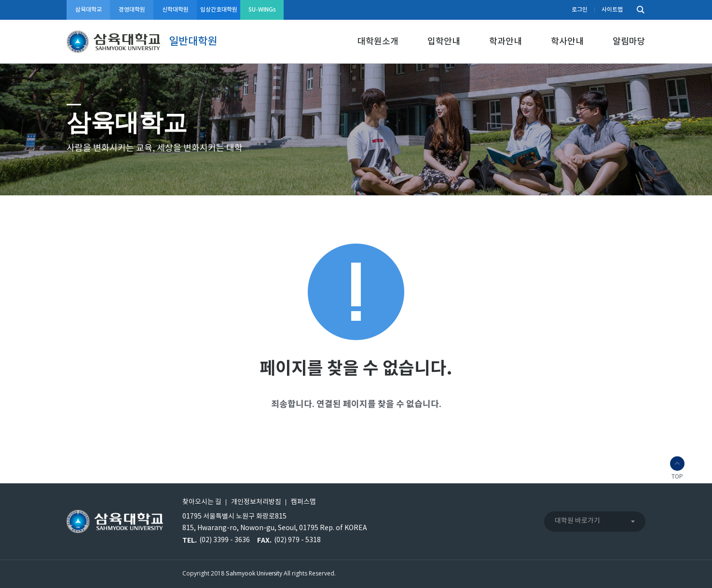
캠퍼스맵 (303, 502)
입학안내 (444, 42)
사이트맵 (612, 10)
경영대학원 (132, 10)
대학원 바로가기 (577, 521)
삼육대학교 (89, 10)
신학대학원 (175, 10)
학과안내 (506, 42)
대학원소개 (378, 42)
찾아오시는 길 (202, 502)
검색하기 (638, 10)
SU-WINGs (262, 10)
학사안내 (567, 42)
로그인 (580, 10)
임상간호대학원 (219, 10)
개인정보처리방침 (256, 502)
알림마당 (629, 42)
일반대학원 (193, 41)
